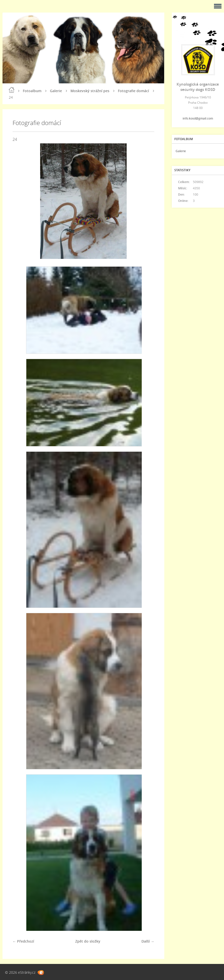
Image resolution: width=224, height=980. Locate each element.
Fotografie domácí (133, 91)
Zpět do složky (88, 941)
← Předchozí (23, 941)
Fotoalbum (32, 91)
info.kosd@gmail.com (198, 118)
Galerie (56, 91)
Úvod (12, 90)
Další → (148, 941)
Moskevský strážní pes (90, 91)
